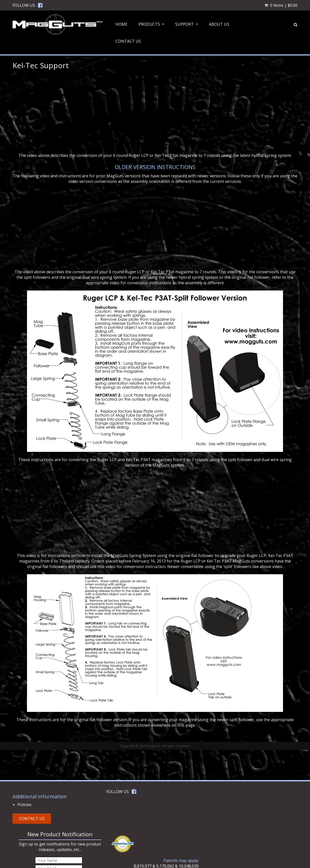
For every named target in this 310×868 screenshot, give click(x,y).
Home (121, 24)
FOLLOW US (24, 5)
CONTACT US (32, 819)
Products (152, 26)
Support (187, 26)
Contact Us (128, 41)
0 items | (281, 5)
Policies (24, 805)
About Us (219, 24)
